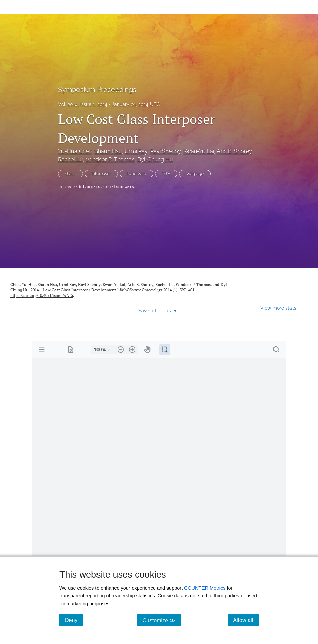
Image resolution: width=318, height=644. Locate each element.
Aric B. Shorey (234, 151)
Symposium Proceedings (97, 90)
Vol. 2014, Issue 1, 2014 (83, 104)
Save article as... (157, 311)
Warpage (195, 174)
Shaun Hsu (108, 151)
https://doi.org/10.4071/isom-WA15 (97, 187)
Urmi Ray (136, 151)
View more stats (278, 308)
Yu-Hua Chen (75, 151)
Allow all (246, 620)
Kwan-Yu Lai (199, 151)
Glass (70, 174)
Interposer (101, 174)
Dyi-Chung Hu (155, 159)
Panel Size (136, 174)
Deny (74, 620)
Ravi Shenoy (165, 151)
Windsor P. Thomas (110, 159)
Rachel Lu (70, 159)
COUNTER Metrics (205, 588)
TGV (166, 174)
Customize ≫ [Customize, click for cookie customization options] (162, 620)
